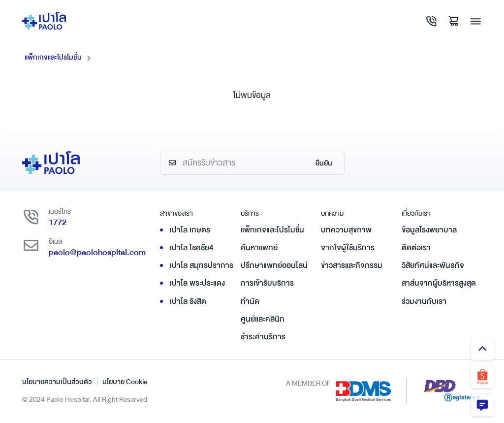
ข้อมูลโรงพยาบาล (429, 229)
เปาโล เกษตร (190, 229)
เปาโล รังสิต (188, 301)
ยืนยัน (324, 163)
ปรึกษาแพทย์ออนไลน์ (274, 265)
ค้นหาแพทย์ (259, 247)
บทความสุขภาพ (346, 229)
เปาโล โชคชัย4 (192, 247)
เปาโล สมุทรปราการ (202, 265)
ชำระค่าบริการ (263, 336)
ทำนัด (250, 301)
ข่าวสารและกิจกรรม (352, 265)
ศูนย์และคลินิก (263, 319)
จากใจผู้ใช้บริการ (348, 247)
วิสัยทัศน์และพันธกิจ (433, 265)
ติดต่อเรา (416, 247)
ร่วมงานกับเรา (424, 301)
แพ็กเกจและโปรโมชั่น (53, 57)
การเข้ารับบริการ (267, 283)
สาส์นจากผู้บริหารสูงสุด (439, 283)
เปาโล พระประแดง (197, 283)
